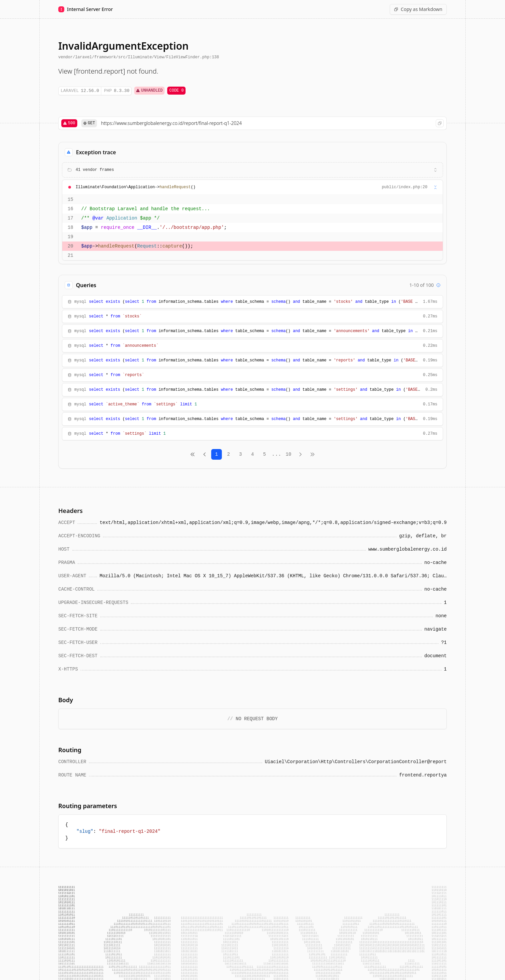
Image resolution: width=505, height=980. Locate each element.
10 (289, 454)
